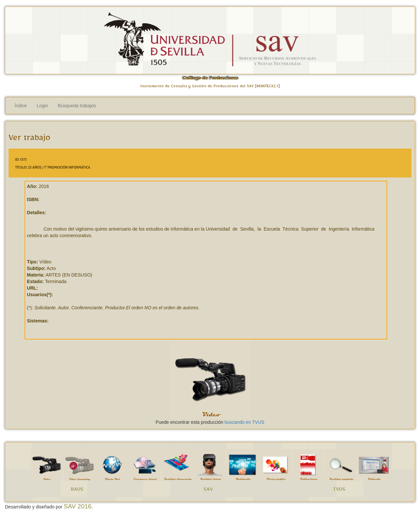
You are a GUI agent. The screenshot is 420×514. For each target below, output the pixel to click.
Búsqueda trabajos (77, 106)
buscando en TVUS (244, 422)
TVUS (339, 490)
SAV (208, 490)
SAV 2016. (78, 506)
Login (42, 106)
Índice (21, 106)
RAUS (77, 490)
